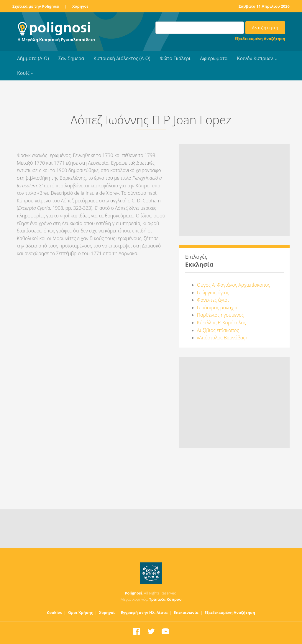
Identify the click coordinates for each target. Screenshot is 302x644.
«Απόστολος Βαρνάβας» (222, 338)
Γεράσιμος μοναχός (218, 308)
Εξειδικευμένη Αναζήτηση (260, 39)
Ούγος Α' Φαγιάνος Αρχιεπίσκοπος (234, 285)
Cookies (54, 612)
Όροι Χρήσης (80, 612)
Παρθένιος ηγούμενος (220, 315)
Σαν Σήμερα (71, 58)
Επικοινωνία (186, 612)
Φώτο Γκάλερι (175, 58)
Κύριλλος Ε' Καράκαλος (221, 323)
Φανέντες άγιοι (213, 300)
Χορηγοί (80, 6)
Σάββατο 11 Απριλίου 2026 (264, 6)
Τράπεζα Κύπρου (165, 599)
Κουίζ (23, 73)
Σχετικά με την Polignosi (36, 6)
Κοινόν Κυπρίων (255, 58)
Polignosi (133, 593)
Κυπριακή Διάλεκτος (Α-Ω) (122, 58)
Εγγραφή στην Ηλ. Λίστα (144, 612)
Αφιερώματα (214, 58)
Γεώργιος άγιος (213, 293)
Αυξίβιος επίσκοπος (218, 330)
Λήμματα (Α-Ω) (33, 58)
